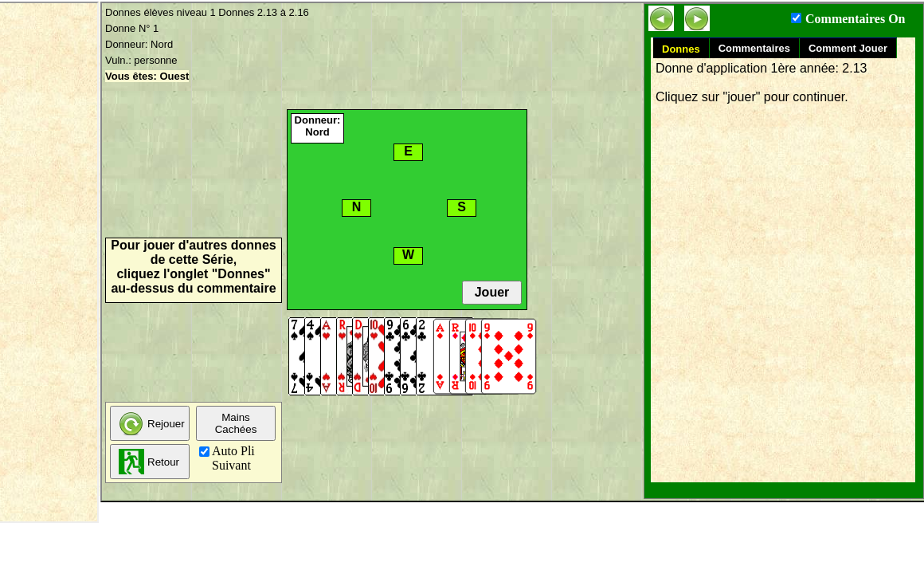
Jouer (492, 292)
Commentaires (754, 48)
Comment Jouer (848, 48)
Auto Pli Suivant (233, 458)
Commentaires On (855, 19)
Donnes (681, 49)
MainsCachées (236, 423)
